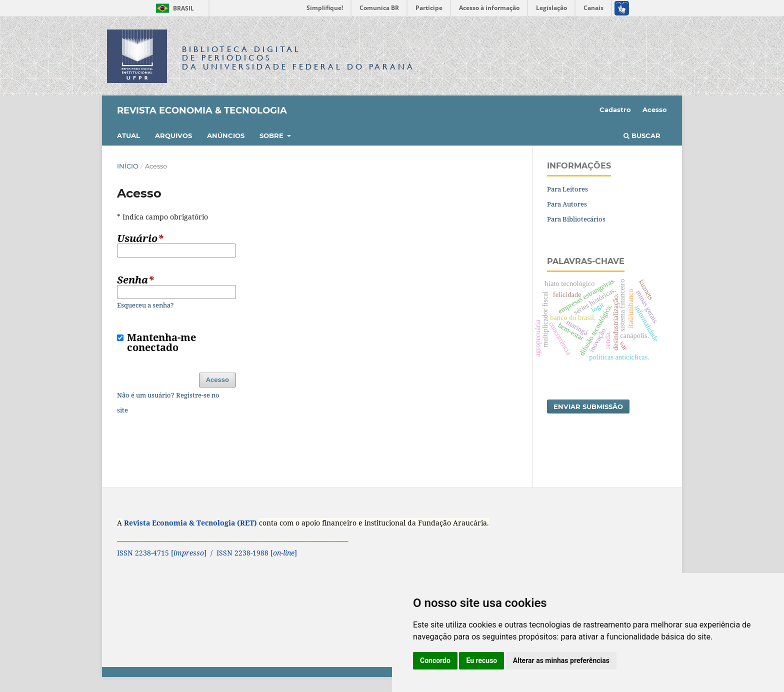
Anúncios (226, 135)
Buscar (642, 135)
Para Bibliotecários (576, 219)
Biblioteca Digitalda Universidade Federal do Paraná (298, 58)
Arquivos (173, 135)
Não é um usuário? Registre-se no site (168, 402)
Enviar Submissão (588, 406)
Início (128, 166)
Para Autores (567, 204)
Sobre (272, 135)
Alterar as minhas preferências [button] (561, 660)
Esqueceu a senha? (145, 305)
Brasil (173, 8)
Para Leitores (567, 189)
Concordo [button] (435, 660)
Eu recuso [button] (481, 660)
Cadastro (615, 109)
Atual (128, 135)
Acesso (655, 109)
